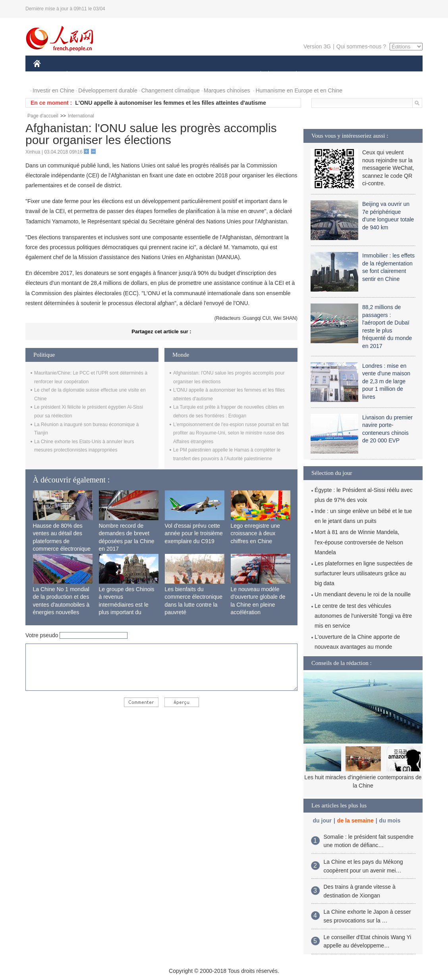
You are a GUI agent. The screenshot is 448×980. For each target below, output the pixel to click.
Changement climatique (171, 90)
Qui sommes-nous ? (361, 46)
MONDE (118, 75)
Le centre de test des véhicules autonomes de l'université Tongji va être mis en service (363, 616)
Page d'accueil (43, 116)
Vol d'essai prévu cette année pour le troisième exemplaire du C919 (194, 533)
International (81, 116)
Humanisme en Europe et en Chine (299, 90)
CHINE (47, 75)
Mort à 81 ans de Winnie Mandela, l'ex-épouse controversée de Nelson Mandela (359, 542)
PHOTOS (394, 75)
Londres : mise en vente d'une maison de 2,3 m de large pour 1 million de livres (386, 381)
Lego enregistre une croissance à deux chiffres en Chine (256, 533)
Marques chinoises (227, 90)
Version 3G (317, 46)
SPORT (324, 75)
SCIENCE (186, 75)
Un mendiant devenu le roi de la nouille (363, 594)
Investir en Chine (53, 90)
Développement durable (108, 90)
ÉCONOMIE (81, 75)
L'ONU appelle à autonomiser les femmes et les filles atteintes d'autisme (170, 103)
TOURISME (358, 75)
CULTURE (222, 75)
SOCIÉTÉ (257, 75)
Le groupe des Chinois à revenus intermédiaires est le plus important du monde (127, 605)
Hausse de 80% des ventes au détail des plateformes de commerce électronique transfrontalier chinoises (62, 541)
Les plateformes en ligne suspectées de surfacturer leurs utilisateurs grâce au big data (364, 573)
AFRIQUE (151, 75)
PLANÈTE (292, 75)
